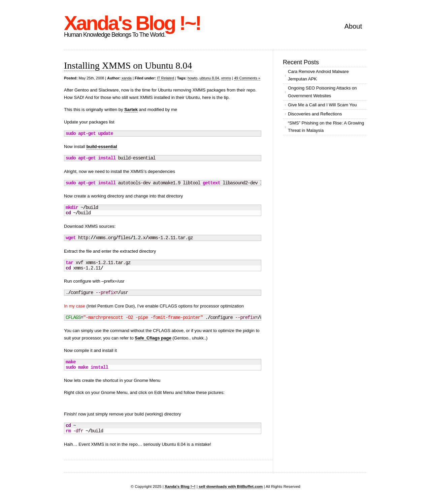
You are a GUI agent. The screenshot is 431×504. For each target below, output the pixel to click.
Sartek (131, 110)
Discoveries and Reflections (315, 114)
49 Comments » (247, 78)
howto (192, 78)
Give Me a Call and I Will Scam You (322, 105)
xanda (127, 78)
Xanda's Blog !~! (132, 23)
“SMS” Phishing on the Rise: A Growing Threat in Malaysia (326, 127)
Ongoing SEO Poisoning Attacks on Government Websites (322, 92)
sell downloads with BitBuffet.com (231, 486)
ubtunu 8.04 (209, 78)
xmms (226, 78)
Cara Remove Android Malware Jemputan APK (318, 75)
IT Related (165, 78)
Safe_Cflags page (153, 338)
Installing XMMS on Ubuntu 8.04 (128, 65)
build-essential (102, 147)
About (353, 26)
